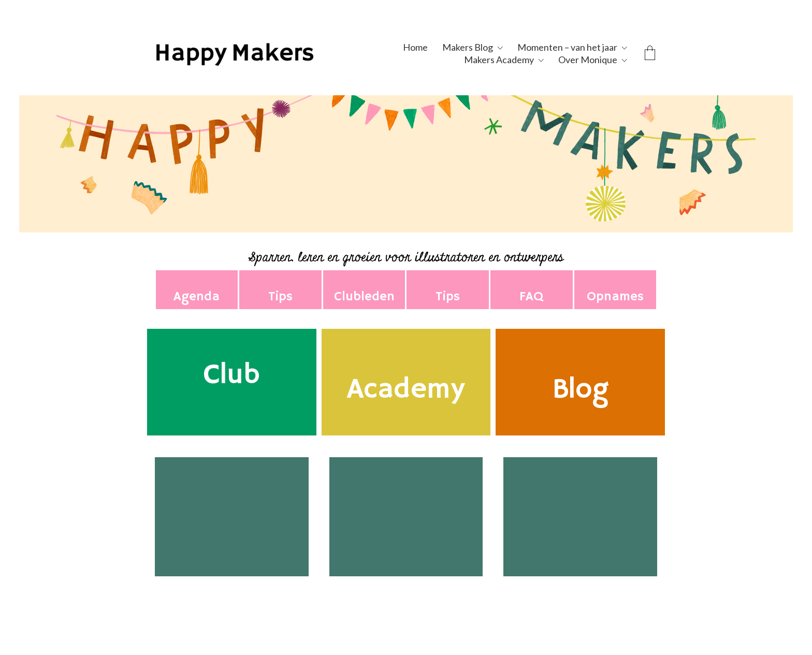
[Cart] (650, 54)
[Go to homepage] (258, 53)
